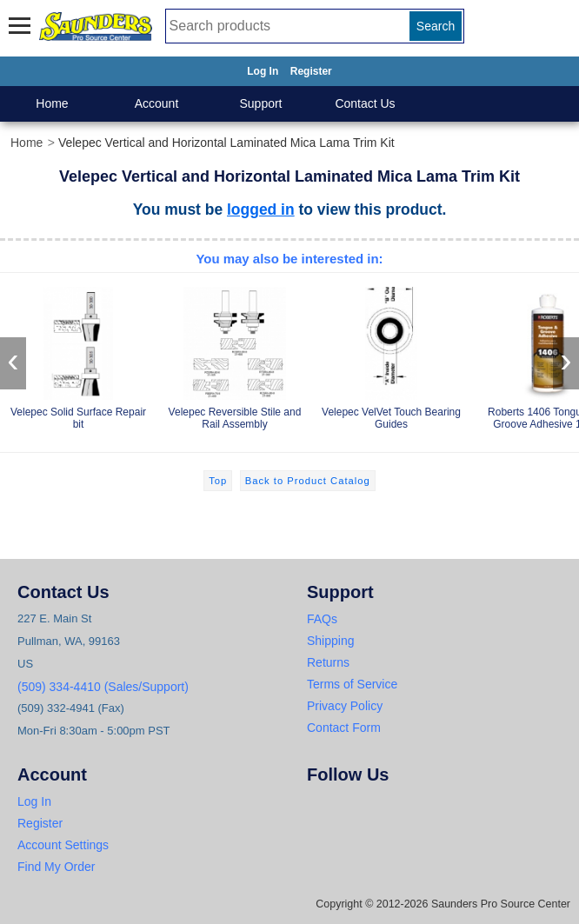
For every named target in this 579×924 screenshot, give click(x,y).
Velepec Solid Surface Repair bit (78, 355)
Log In (263, 71)
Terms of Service (352, 684)
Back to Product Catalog (308, 481)
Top (218, 481)
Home (52, 103)
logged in (261, 209)
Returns (328, 662)
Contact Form (344, 728)
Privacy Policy (345, 706)
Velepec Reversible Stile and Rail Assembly (235, 355)
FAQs (322, 619)
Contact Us (365, 103)
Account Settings (63, 845)
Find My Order (56, 867)
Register (311, 71)
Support (260, 103)
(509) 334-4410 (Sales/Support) (103, 687)
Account (157, 103)
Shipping (331, 641)
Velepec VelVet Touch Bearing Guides (391, 355)
